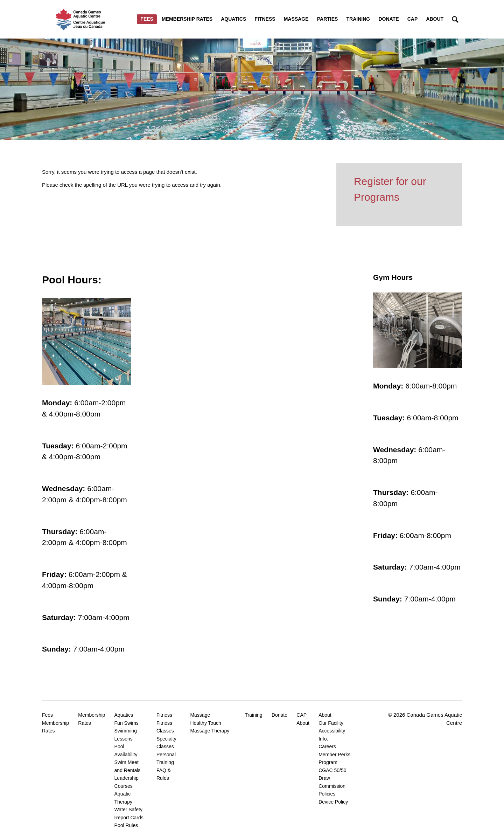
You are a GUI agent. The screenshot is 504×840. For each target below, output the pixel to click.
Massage (296, 19)
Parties (328, 19)
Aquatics (233, 19)
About (435, 19)
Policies (327, 794)
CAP (413, 19)
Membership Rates (187, 19)
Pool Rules (126, 825)
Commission (332, 786)
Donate (388, 19)
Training (358, 19)
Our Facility (331, 723)
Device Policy (333, 802)
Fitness (265, 19)
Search (455, 19)
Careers (327, 746)
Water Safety (128, 810)
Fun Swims (127, 723)
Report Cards (129, 818)
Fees (147, 19)
